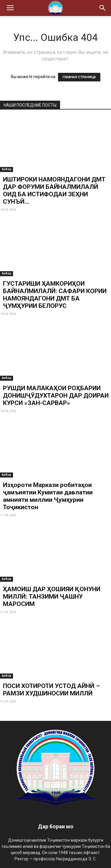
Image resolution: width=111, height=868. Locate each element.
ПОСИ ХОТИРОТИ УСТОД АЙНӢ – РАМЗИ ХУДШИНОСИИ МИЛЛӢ (52, 690)
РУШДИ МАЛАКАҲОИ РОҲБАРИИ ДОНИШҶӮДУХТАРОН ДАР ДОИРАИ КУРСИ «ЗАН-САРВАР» (56, 396)
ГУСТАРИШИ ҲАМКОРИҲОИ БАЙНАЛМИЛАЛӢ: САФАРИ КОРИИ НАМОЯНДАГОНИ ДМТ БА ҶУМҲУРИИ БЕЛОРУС (55, 295)
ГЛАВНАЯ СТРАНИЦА (79, 77)
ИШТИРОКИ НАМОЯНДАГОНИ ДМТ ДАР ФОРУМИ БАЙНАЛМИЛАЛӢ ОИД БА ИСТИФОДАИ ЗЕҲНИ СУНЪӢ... (54, 191)
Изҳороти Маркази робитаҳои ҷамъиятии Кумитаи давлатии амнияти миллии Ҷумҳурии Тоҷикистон (48, 496)
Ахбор (7, 169)
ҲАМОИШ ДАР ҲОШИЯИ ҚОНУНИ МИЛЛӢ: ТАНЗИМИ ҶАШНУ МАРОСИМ (52, 597)
